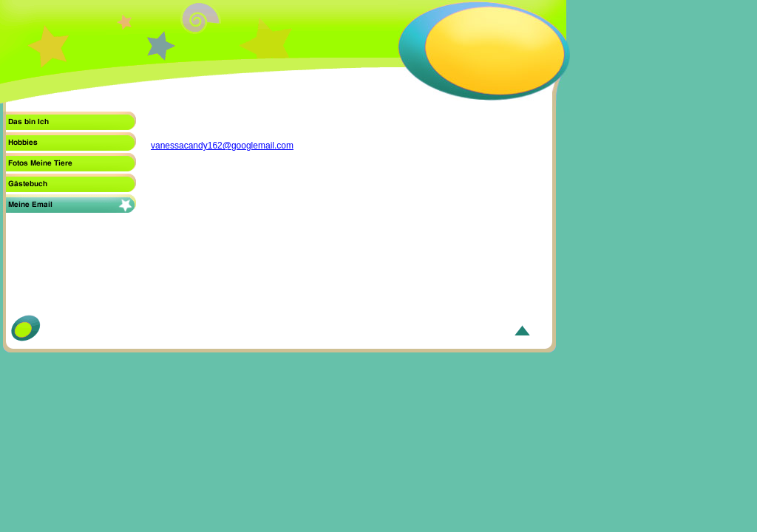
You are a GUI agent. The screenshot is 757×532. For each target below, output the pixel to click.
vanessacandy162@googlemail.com (222, 146)
